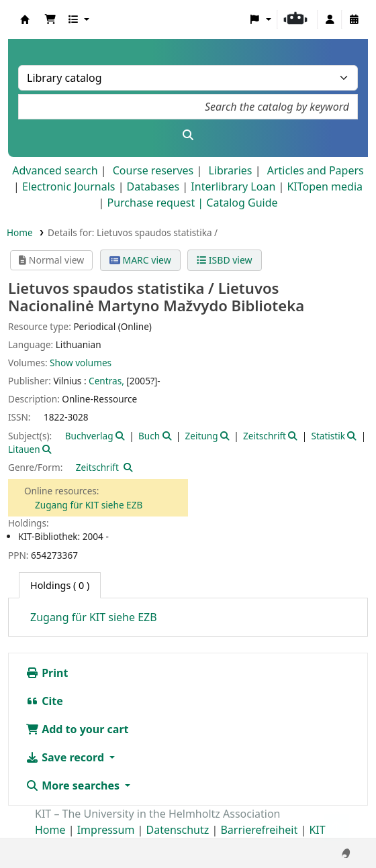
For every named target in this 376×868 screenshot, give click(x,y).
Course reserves (153, 170)
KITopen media (325, 186)
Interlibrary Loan (233, 186)
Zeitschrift (265, 436)
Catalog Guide (242, 203)
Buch (149, 436)
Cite (44, 701)
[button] (50, 19)
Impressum (106, 830)
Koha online (25, 19)
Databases (153, 186)
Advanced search (55, 170)
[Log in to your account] (330, 19)
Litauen (24, 449)
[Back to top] (336, 827)
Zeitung (202, 436)
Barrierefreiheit (259, 830)
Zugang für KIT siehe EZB (89, 505)
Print (47, 673)
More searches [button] (74, 785)
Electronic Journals (69, 186)
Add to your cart (77, 729)
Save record (66, 757)
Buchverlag (89, 436)
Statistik (328, 436)
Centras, (106, 381)
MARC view (140, 260)
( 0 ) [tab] (60, 585)
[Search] (188, 135)
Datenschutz (178, 830)
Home (20, 232)
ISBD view (224, 260)
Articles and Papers (316, 170)
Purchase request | (156, 203)
